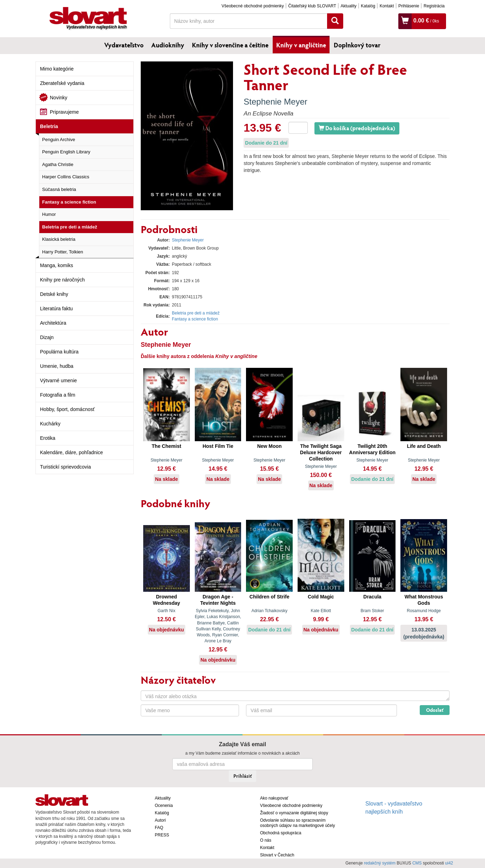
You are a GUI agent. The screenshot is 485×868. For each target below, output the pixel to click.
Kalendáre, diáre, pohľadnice (71, 452)
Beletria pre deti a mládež (70, 227)
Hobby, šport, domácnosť (67, 409)
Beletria (49, 126)
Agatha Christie (58, 164)
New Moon (270, 446)
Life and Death (424, 446)
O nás (266, 840)
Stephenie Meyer (275, 102)
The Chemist (166, 446)
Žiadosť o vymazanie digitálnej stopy (294, 813)
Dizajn (47, 337)
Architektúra (53, 323)
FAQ (159, 828)
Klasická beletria (59, 239)
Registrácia (434, 6)
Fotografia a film (58, 395)
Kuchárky (50, 424)
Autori (160, 820)
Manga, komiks (57, 265)
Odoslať (435, 710)
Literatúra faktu (56, 309)
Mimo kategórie (57, 69)
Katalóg (368, 6)
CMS (417, 863)
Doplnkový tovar (357, 45)
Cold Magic (321, 597)
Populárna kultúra (59, 352)
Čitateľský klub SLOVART (312, 6)
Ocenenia (164, 806)
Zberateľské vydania (62, 83)
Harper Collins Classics (66, 177)
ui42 (449, 863)
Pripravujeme (64, 112)
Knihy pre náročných (62, 280)
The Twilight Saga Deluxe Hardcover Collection (321, 452)
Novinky (59, 98)
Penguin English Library (66, 152)
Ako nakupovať (274, 798)
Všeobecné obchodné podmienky (253, 6)
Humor (49, 214)
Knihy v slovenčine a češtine (230, 45)
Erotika (48, 438)
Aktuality (348, 6)
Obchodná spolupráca (281, 833)
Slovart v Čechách (277, 855)
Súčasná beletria (59, 189)
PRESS (162, 835)
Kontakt (387, 6)
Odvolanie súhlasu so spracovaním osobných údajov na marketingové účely (297, 823)
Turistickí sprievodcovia (65, 467)
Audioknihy (168, 45)
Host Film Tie (218, 446)
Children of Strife (270, 597)
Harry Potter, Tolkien (63, 252)
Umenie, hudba (57, 366)
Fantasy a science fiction (69, 202)
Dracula (372, 597)
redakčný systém (380, 863)
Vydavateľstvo (124, 45)
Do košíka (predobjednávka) (357, 128)
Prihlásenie (409, 6)
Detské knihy (54, 294)
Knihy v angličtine (301, 45)
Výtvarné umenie (58, 380)
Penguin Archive (59, 140)
